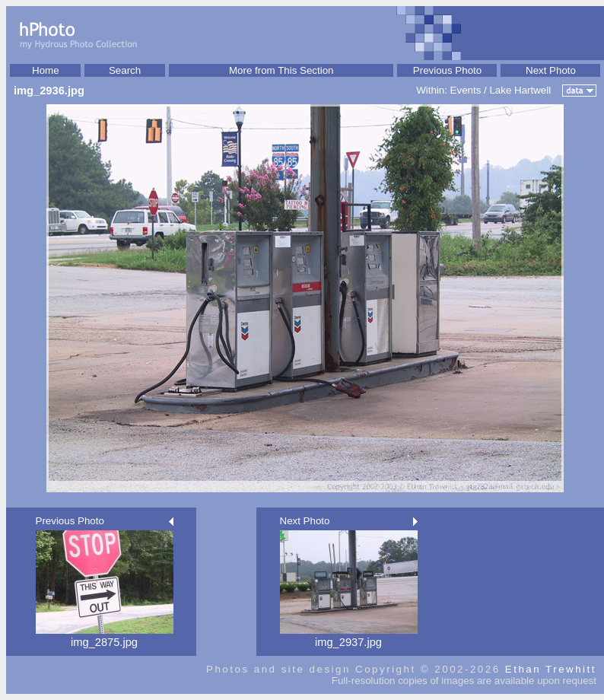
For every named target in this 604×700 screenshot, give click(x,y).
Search (125, 70)
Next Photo (551, 70)
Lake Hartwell (520, 90)
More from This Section (281, 70)
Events (466, 90)
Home (46, 70)
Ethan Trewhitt (551, 669)
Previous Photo (447, 70)
